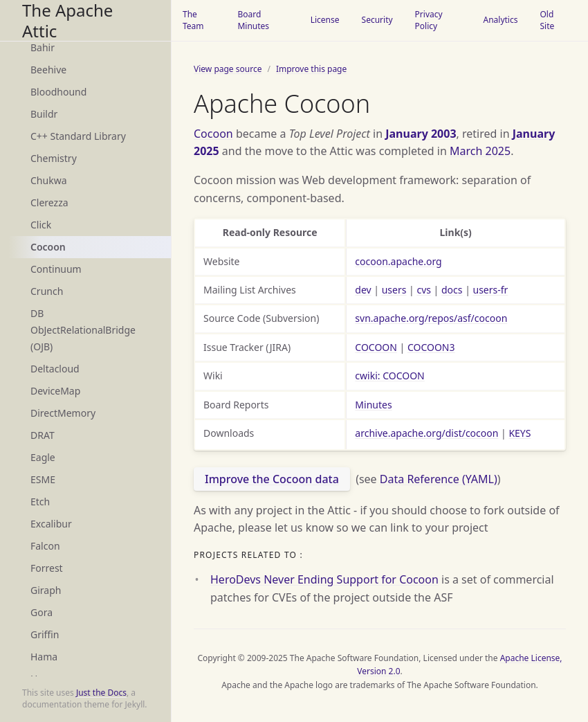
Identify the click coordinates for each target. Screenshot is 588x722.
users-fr (491, 290)
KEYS (520, 433)
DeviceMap (55, 391)
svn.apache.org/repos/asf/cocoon (431, 318)
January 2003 (421, 134)
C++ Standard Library (78, 136)
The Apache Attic (67, 20)
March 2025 (480, 151)
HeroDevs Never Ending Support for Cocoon (324, 579)
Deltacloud (55, 369)
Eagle (43, 457)
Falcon (45, 546)
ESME (43, 479)
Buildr (44, 114)
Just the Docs (101, 693)
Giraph (46, 590)
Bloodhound (58, 92)
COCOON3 (431, 347)
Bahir (43, 47)
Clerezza (49, 202)
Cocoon (48, 247)
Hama (44, 657)
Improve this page (311, 69)
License (325, 20)
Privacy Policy (429, 20)
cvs (424, 290)
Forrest (47, 568)
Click (41, 225)
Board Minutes (253, 20)
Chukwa (49, 180)
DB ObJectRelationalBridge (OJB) (83, 330)
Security (377, 20)
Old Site (547, 20)
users (394, 290)
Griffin (45, 634)
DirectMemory (63, 413)
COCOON (376, 347)
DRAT (43, 435)
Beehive (48, 70)
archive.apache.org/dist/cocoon (426, 433)
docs (452, 290)
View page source (228, 69)
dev (363, 290)
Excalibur (51, 524)
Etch (40, 502)
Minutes (373, 405)
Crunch (47, 291)
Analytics (500, 20)
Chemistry (54, 158)
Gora (42, 612)
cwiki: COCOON (389, 376)
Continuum (56, 269)
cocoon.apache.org (398, 261)
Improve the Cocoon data (272, 479)
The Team (193, 20)
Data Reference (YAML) (439, 479)
